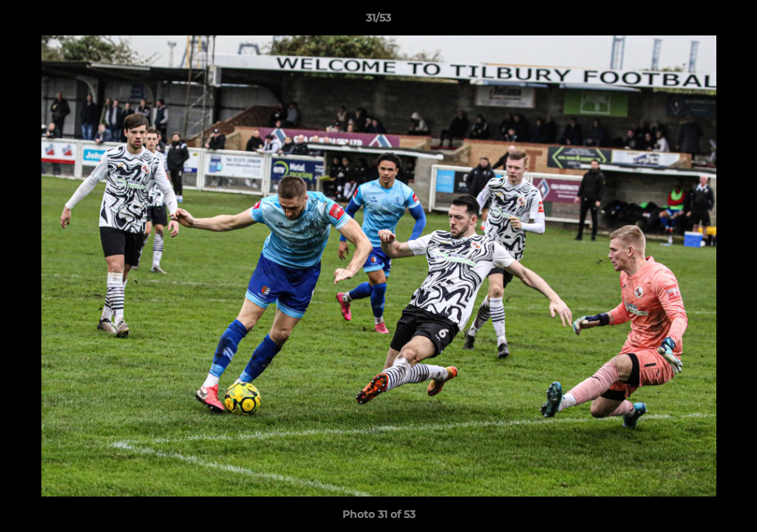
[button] (730, 21)
